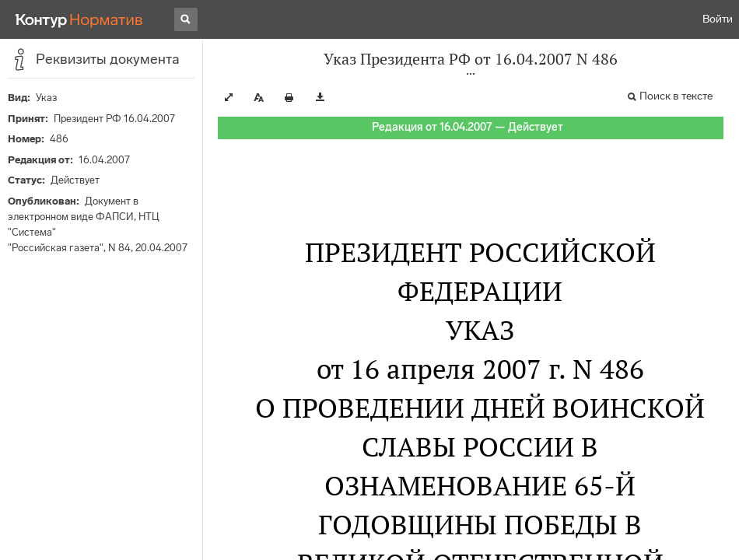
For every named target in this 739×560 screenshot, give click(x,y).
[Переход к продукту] (79, 19)
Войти (718, 19)
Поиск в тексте (676, 96)
